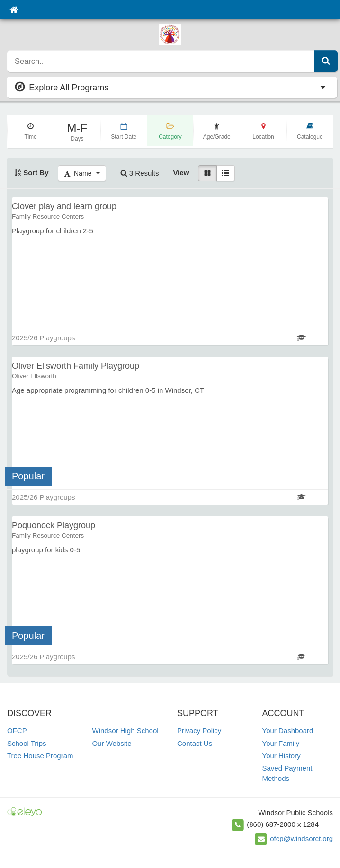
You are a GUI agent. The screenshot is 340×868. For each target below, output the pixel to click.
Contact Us (195, 743)
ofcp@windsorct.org (301, 838)
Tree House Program (40, 756)
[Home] (13, 9)
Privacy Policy (199, 731)
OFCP (17, 731)
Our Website (112, 743)
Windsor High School (125, 731)
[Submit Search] (326, 61)
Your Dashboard (288, 731)
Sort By (31, 173)
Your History (282, 756)
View (181, 173)
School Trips (27, 743)
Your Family (281, 743)
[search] (161, 61)
